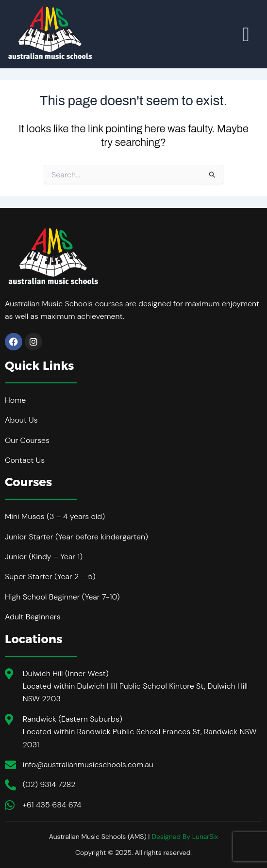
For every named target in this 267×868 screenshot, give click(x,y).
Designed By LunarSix (185, 836)
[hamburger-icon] (246, 34)
